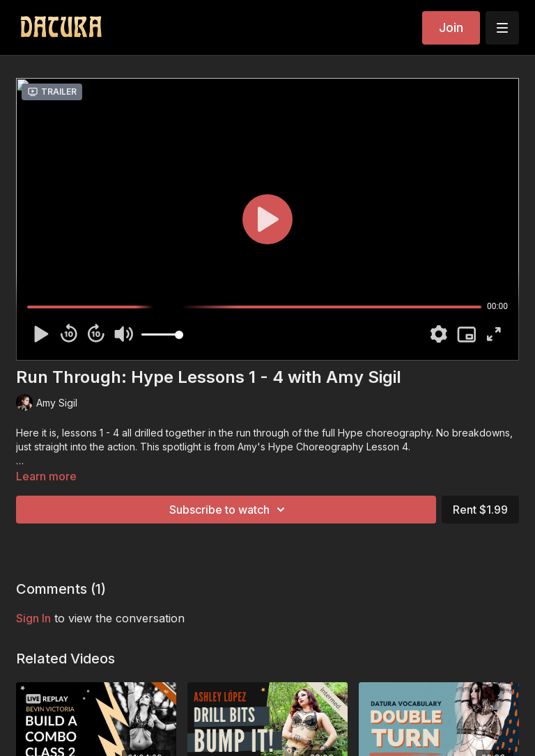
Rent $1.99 (480, 510)
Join (451, 27)
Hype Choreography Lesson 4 (338, 447)
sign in (33, 618)
